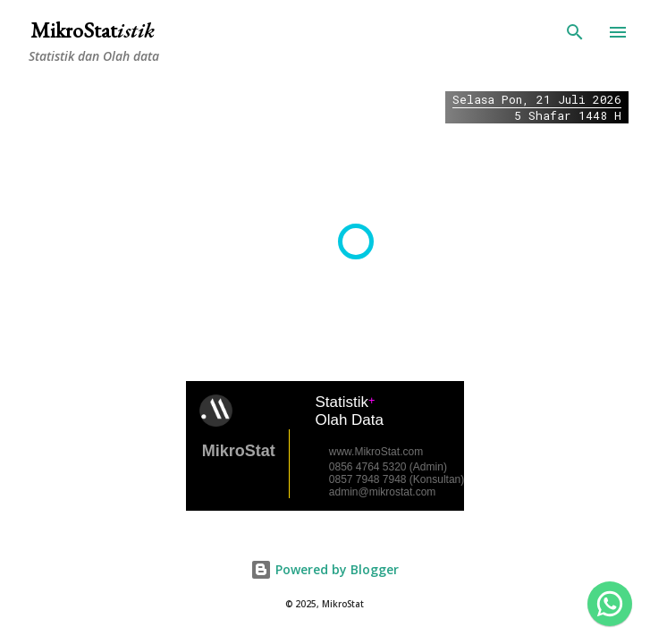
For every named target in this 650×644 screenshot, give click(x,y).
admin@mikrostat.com (383, 492)
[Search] (575, 32)
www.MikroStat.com (376, 452)
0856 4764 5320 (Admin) (388, 467)
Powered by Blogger (325, 569)
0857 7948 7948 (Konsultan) (397, 479)
